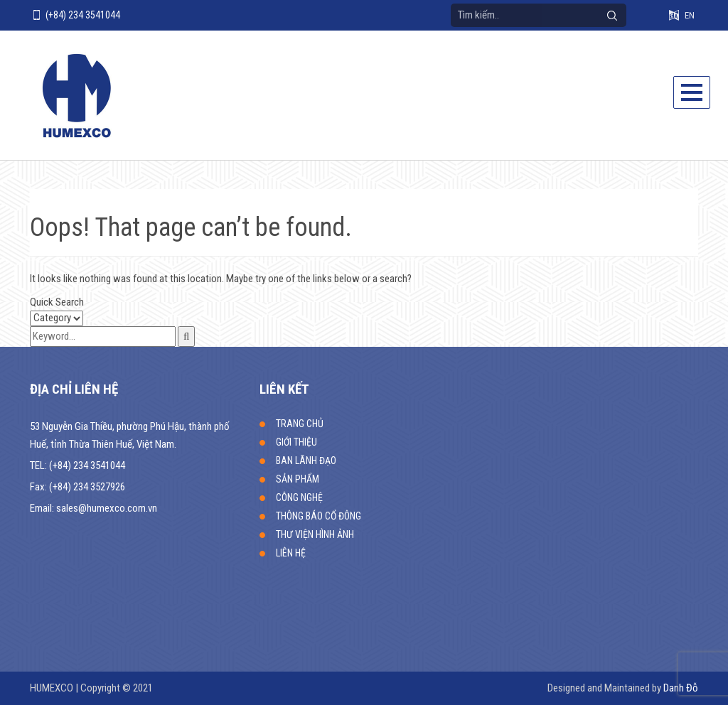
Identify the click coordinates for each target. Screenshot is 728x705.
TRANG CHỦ (300, 424)
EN (690, 15)
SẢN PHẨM (298, 479)
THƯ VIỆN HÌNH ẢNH (315, 534)
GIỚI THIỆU (296, 442)
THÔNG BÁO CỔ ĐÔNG (318, 516)
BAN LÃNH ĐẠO (306, 461)
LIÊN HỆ (291, 553)
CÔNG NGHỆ (299, 497)
